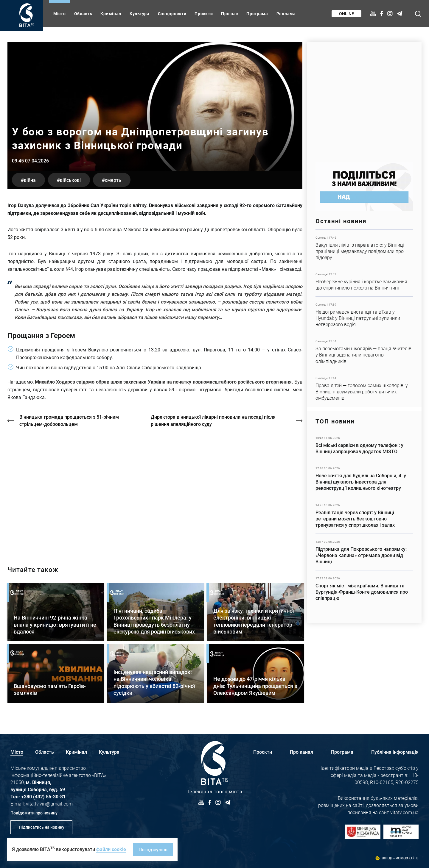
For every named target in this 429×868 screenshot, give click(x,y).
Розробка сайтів (407, 858)
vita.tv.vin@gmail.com (49, 804)
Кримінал (111, 14)
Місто (60, 14)
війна (30, 180)
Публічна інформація (395, 752)
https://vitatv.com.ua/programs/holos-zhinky (155, 491)
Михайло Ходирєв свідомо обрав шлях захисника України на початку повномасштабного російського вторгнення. (165, 382)
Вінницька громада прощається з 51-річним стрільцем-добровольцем (69, 420)
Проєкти (204, 14)
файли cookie (111, 849)
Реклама (286, 14)
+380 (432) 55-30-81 (43, 796)
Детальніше (364, 248)
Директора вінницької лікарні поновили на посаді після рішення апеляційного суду (213, 420)
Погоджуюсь (153, 849)
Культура (140, 14)
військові (70, 180)
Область (83, 14)
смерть (113, 180)
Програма (257, 14)
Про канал (301, 752)
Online (346, 14)
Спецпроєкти (172, 14)
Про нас (230, 14)
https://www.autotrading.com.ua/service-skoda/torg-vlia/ (364, 99)
